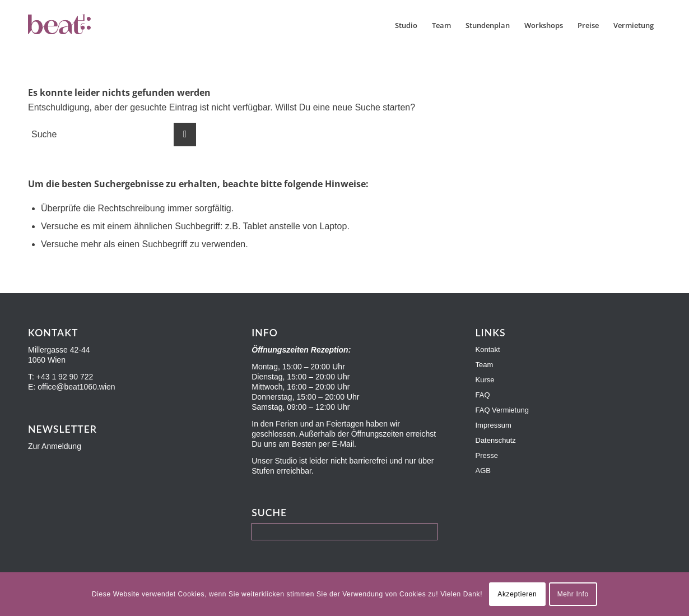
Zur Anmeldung (55, 446)
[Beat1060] (83, 25)
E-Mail (343, 444)
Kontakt (488, 349)
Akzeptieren (517, 594)
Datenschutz (496, 440)
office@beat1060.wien (76, 387)
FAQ (483, 395)
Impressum (494, 425)
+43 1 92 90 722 (65, 377)
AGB (483, 471)
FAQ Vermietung (502, 410)
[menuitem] (406, 25)
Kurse (485, 380)
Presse (487, 455)
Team (485, 365)
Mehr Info (573, 594)
